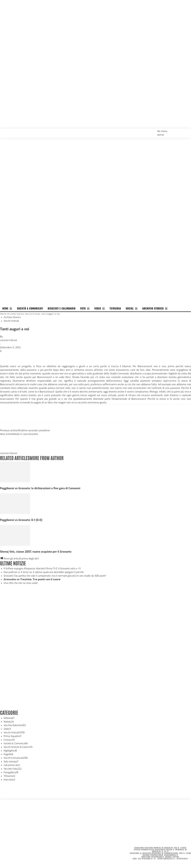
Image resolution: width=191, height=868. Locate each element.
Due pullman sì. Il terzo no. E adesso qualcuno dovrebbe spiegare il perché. (45, 572)
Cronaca (9, 740)
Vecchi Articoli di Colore (18, 747)
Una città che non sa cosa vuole (21, 583)
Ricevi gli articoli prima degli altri (20, 558)
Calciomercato (12, 765)
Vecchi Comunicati (16, 758)
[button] (185, 131)
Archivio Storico (16, 314)
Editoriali (9, 718)
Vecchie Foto (13, 769)
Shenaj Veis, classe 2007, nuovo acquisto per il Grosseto (37, 552)
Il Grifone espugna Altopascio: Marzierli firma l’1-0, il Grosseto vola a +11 (43, 568)
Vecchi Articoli (33, 314)
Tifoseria (10, 776)
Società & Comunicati (16, 743)
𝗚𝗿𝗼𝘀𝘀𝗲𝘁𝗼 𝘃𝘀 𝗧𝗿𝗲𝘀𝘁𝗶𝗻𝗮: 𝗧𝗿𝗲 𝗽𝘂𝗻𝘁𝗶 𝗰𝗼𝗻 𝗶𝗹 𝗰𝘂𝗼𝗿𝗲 (32, 579)
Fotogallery (11, 772)
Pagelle (9, 754)
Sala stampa (11, 761)
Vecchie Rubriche (15, 725)
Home (3, 314)
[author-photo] (7, 450)
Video (7, 729)
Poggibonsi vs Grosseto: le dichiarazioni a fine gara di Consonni (41, 488)
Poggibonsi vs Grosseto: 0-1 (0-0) (22, 520)
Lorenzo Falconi (9, 340)
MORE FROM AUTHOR (48, 458)
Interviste (9, 779)
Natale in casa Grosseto (26, 434)
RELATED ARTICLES (15, 458)
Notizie (9, 722)
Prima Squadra (13, 736)
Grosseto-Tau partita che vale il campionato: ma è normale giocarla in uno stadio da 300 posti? (56, 576)
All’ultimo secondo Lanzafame (34, 430)
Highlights (10, 751)
